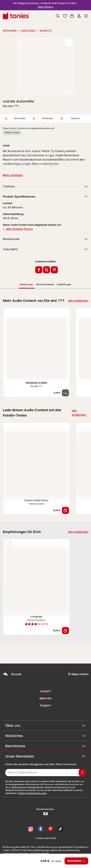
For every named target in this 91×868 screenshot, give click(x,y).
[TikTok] (60, 829)
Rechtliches (45, 746)
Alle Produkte (9, 30)
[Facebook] (41, 829)
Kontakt (12, 674)
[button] (65, 16)
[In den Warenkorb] (65, 510)
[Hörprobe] (7, 543)
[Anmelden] (82, 773)
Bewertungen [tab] (26, 284)
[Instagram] (31, 829)
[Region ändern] (78, 674)
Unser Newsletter (45, 756)
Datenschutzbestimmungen (30, 793)
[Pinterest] (50, 829)
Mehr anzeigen (12, 175)
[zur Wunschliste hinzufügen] (69, 43)
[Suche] (58, 16)
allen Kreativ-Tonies (18, 229)
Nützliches (45, 736)
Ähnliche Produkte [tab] (45, 284)
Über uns (45, 725)
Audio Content (26, 30)
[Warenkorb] (72, 16)
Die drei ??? (43, 30)
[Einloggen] (79, 16)
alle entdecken (79, 301)
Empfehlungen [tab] (64, 284)
